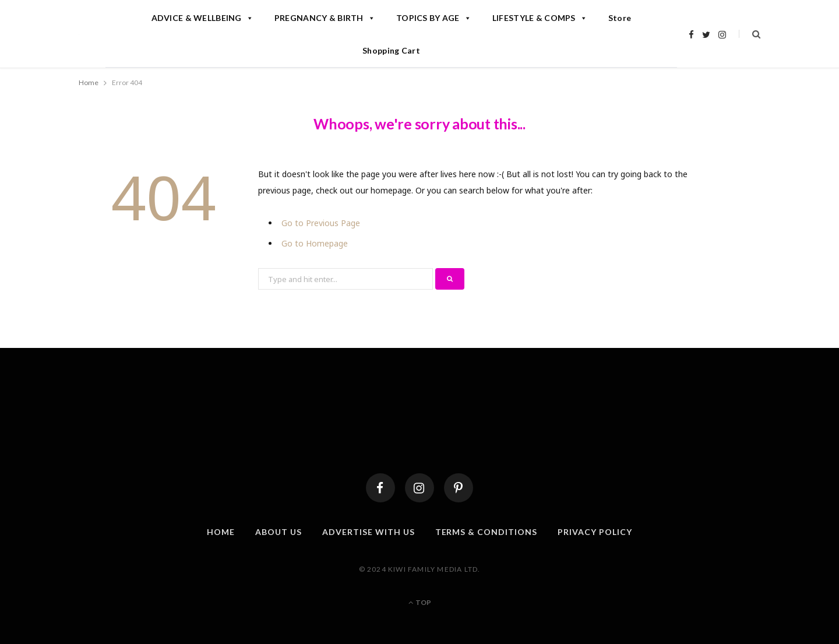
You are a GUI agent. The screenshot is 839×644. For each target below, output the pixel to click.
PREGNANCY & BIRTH (325, 18)
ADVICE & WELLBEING (202, 18)
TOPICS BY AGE (434, 18)
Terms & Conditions (487, 532)
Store (620, 18)
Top (420, 602)
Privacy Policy (595, 532)
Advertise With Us (369, 532)
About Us (279, 532)
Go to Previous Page (321, 223)
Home (221, 532)
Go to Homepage (315, 243)
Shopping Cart (391, 50)
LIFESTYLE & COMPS (540, 18)
